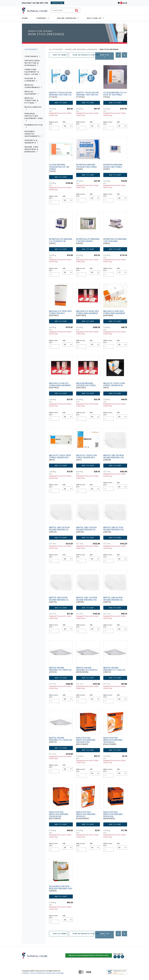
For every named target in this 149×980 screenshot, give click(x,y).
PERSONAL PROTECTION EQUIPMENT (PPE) (34, 116)
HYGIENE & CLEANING (30, 80)
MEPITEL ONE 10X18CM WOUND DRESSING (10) (114, 456)
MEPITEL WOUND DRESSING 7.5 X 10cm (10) (60, 739)
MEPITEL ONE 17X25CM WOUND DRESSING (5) (86, 529)
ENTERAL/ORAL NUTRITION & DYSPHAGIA (32, 63)
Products (25, 973)
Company (41, 18)
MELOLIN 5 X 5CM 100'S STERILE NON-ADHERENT (114, 312)
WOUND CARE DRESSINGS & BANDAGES (32, 149)
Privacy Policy (51, 973)
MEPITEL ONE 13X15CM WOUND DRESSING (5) (59, 529)
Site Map (60, 973)
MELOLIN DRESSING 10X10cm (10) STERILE (86, 384)
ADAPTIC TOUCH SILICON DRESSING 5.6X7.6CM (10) (60, 94)
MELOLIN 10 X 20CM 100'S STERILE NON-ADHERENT (88, 312)
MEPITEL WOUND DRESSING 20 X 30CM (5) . (87, 669)
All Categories (56, 49)
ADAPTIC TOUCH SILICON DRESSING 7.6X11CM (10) (88, 94)
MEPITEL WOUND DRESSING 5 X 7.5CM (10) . (115, 669)
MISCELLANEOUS (33, 107)
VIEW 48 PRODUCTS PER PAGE (83, 55)
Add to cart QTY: (54, 123)
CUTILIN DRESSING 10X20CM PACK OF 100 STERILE (59, 167)
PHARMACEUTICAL (34, 125)
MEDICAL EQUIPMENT (31, 93)
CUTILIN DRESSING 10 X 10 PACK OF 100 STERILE (115, 94)
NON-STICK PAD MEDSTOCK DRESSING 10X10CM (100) (86, 740)
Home (25, 18)
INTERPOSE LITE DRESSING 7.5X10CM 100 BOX (88, 240)
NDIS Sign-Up (94, 18)
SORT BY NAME (60, 55)
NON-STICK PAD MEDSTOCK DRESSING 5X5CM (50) (113, 814)
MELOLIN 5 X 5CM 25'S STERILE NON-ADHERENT (60, 384)
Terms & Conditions (37, 973)
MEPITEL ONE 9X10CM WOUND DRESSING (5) (113, 599)
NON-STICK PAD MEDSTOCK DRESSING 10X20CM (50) (59, 814)
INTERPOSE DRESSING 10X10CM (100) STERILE (86, 166)
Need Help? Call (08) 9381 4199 (36, 3)
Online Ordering (67, 18)
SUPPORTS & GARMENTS (31, 142)
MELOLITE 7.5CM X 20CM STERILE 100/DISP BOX (60, 456)
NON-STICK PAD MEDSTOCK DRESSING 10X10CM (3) (113, 740)
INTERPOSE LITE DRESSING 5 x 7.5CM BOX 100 (61, 240)
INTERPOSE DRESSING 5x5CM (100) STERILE (113, 166)
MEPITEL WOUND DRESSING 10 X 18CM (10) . (61, 669)
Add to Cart (61, 103)
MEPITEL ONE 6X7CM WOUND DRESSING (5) (59, 599)
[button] (89, 955)
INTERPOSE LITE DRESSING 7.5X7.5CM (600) (115, 240)
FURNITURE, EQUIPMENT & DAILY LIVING (32, 72)
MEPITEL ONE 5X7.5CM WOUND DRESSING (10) (114, 529)
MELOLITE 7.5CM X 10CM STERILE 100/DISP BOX (114, 384)
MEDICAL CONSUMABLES (32, 86)
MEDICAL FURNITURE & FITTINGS (32, 100)
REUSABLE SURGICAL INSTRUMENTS (32, 134)
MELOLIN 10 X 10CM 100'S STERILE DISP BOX (60, 312)
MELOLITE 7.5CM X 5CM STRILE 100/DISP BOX (86, 456)
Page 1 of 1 (105, 56)
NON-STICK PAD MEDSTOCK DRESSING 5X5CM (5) (86, 814)
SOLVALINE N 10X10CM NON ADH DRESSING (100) (61, 887)
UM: (64, 122)
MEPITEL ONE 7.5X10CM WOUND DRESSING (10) (87, 599)
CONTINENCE (31, 56)
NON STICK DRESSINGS (109, 49)
